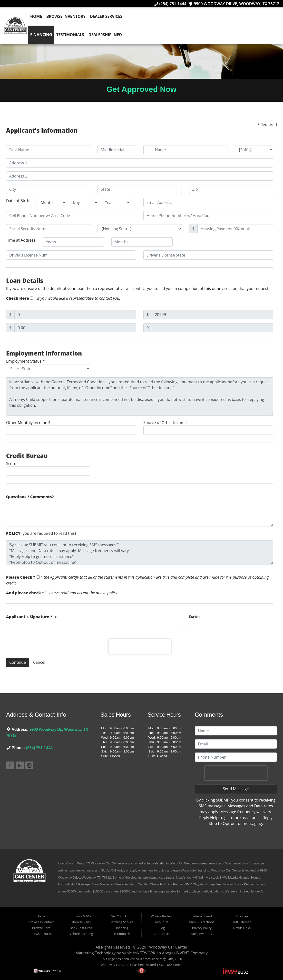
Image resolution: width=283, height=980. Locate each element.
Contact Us (162, 934)
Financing (42, 35)
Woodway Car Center (168, 947)
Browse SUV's (81, 916)
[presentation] (140, 646)
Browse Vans (81, 922)
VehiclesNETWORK (139, 953)
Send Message (236, 789)
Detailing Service (121, 922)
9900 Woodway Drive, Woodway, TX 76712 (234, 4)
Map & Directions (202, 922)
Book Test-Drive (81, 928)
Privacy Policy (202, 928)
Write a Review (162, 916)
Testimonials (71, 35)
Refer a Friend (202, 916)
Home (37, 16)
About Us (162, 922)
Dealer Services (107, 16)
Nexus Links (242, 928)
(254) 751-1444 (170, 4)
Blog (162, 928)
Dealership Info (106, 35)
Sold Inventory (202, 934)
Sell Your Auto (121, 916)
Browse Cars (41, 928)
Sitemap (242, 916)
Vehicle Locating (81, 934)
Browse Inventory (67, 16)
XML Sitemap (242, 922)
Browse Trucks (41, 934)
